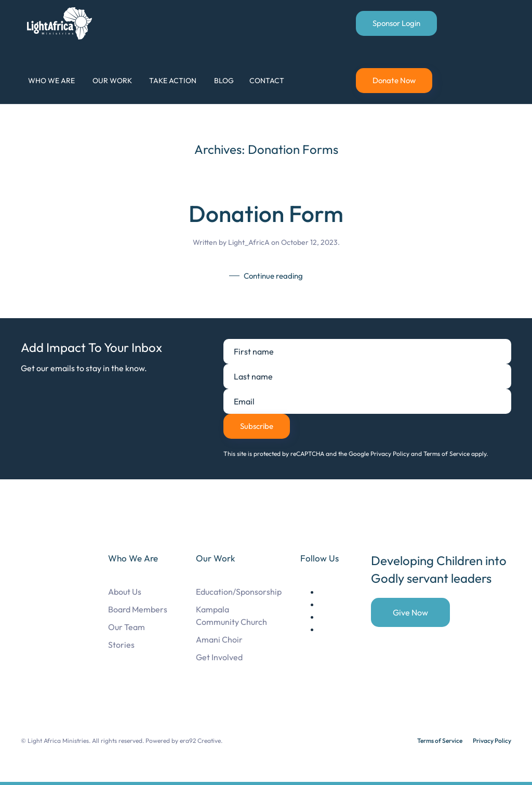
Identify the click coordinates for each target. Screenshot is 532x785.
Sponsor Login (396, 23)
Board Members (138, 609)
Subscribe (257, 426)
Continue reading (273, 276)
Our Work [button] (112, 81)
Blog (224, 81)
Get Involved (219, 657)
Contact (267, 81)
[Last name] (367, 376)
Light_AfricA (249, 242)
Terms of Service (440, 741)
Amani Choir (219, 639)
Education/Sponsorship (239, 592)
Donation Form (266, 213)
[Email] (367, 401)
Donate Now (394, 80)
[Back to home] (61, 23)
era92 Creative (200, 741)
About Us (125, 592)
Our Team (127, 627)
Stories (121, 645)
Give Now (410, 612)
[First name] (367, 351)
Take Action (173, 81)
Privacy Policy (492, 741)
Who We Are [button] (51, 81)
